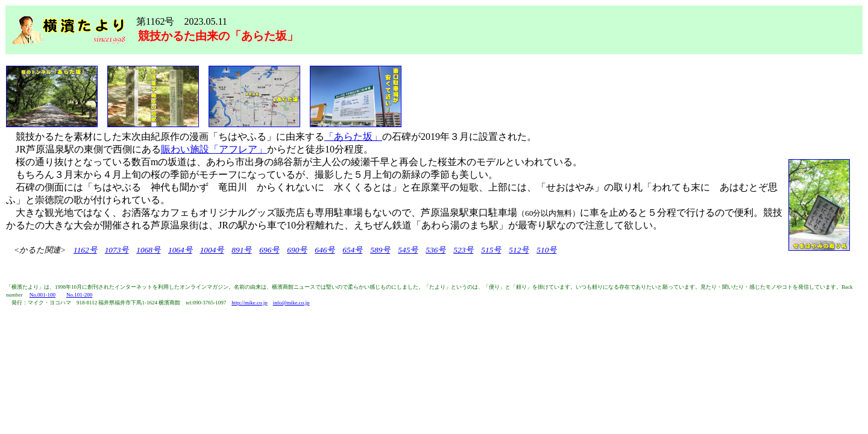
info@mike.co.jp (291, 303)
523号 (463, 250)
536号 (436, 250)
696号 (269, 250)
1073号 (117, 250)
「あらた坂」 (353, 137)
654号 (352, 250)
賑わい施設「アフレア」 (214, 149)
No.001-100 (42, 295)
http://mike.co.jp (250, 303)
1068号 (148, 250)
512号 (519, 250)
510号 (546, 250)
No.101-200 (79, 295)
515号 (491, 250)
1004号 (212, 250)
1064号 (180, 250)
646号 (325, 250)
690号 (297, 250)
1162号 (85, 250)
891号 (241, 250)
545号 (408, 250)
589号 (380, 250)
